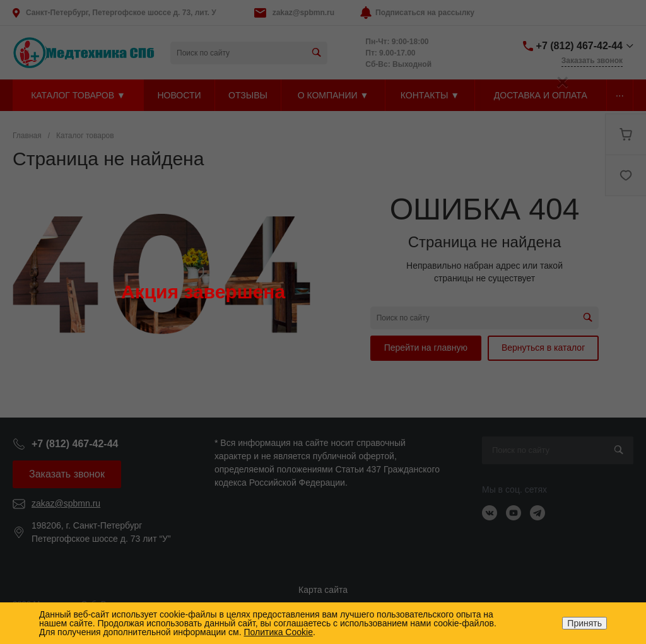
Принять (584, 623)
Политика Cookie (278, 632)
